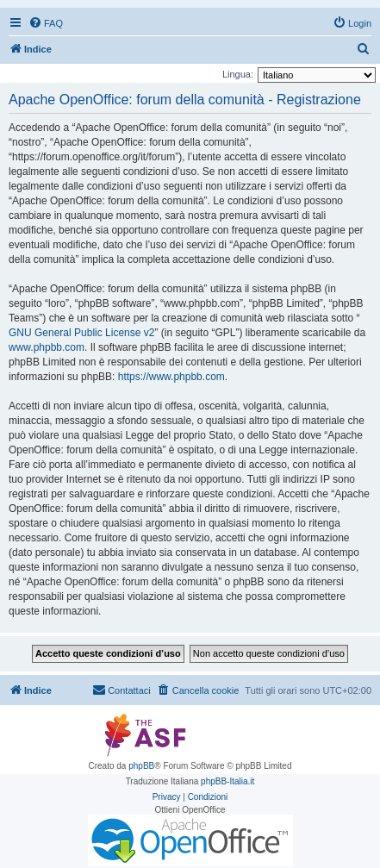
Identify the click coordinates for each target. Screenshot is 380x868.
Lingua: (238, 74)
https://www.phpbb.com (171, 377)
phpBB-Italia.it (227, 781)
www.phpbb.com (47, 347)
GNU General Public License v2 (81, 333)
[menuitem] (46, 23)
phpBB (141, 766)
